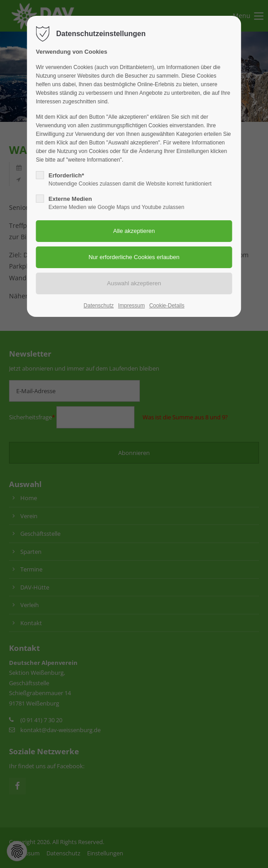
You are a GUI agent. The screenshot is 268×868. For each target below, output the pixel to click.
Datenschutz (99, 306)
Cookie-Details (167, 306)
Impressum (132, 306)
